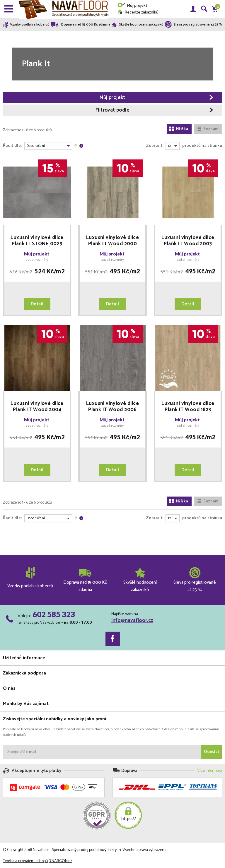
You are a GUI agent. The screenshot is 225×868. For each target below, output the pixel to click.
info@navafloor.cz (132, 620)
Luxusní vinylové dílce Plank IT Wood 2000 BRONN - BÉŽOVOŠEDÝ (113, 241)
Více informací (210, 771)
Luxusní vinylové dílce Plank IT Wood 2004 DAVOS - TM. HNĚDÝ (37, 407)
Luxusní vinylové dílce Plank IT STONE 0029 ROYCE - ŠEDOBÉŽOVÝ (37, 241)
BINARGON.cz (60, 861)
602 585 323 (54, 614)
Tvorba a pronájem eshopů (25, 861)
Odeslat (212, 752)
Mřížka (179, 129)
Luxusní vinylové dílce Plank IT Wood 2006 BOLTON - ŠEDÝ (112, 407)
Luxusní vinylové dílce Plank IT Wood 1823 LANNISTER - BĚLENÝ (188, 407)
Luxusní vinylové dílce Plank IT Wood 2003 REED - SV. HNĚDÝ (188, 241)
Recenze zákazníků (138, 12)
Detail (37, 304)
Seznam (207, 129)
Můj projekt (132, 6)
